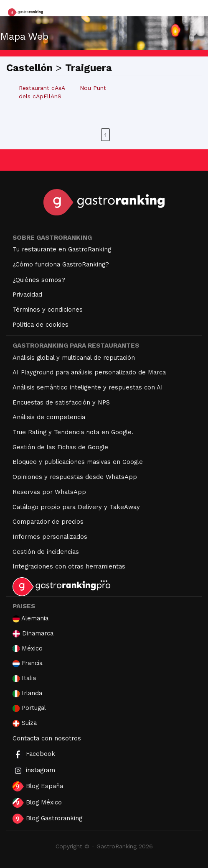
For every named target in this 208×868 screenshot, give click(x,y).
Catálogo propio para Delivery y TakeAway (76, 507)
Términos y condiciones (48, 310)
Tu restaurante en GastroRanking (62, 249)
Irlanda (27, 693)
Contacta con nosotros (47, 738)
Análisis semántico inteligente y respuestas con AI (88, 387)
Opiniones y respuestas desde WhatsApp (75, 477)
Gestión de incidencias (46, 552)
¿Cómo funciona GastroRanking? (61, 264)
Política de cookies (41, 325)
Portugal (29, 708)
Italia (24, 678)
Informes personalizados (50, 537)
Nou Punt (93, 88)
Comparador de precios (48, 522)
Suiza (25, 723)
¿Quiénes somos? (39, 280)
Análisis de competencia (49, 417)
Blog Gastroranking (47, 819)
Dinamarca (33, 634)
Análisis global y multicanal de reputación (74, 358)
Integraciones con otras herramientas (69, 566)
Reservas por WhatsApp (49, 492)
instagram (34, 771)
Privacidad (27, 294)
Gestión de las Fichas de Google (60, 447)
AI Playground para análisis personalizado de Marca (89, 372)
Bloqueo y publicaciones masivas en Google (78, 462)
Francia (28, 663)
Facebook (34, 754)
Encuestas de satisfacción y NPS (61, 402)
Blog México (37, 803)
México (28, 649)
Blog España (38, 786)
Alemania (30, 618)
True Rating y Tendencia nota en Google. (73, 432)
